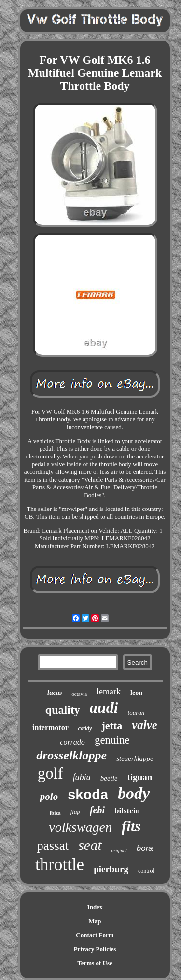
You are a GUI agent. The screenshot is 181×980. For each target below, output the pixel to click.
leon (136, 693)
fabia (82, 777)
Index (95, 907)
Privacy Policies (95, 949)
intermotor (50, 727)
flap (75, 812)
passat (53, 846)
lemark (109, 692)
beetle (109, 778)
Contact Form (95, 935)
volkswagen (80, 827)
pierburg (111, 869)
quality (63, 710)
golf (50, 773)
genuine (112, 740)
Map (95, 921)
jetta (112, 725)
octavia (79, 694)
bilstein (127, 811)
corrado (72, 742)
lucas (55, 693)
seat (90, 845)
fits (131, 826)
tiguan (140, 777)
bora (145, 848)
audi (104, 707)
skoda (88, 795)
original (119, 851)
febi (97, 810)
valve (145, 725)
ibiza (55, 813)
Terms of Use (95, 963)
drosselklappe (71, 755)
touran (136, 712)
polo (49, 797)
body (134, 793)
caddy (85, 728)
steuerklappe (135, 758)
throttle (60, 865)
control (146, 871)
